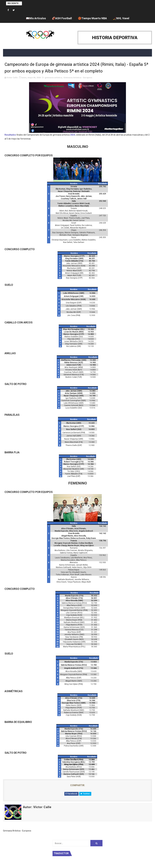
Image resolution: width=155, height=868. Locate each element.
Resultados (10, 135)
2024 (73, 135)
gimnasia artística (54, 78)
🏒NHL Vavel (121, 18)
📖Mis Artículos (36, 18)
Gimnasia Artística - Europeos (78, 78)
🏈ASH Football (62, 18)
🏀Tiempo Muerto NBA (92, 18)
